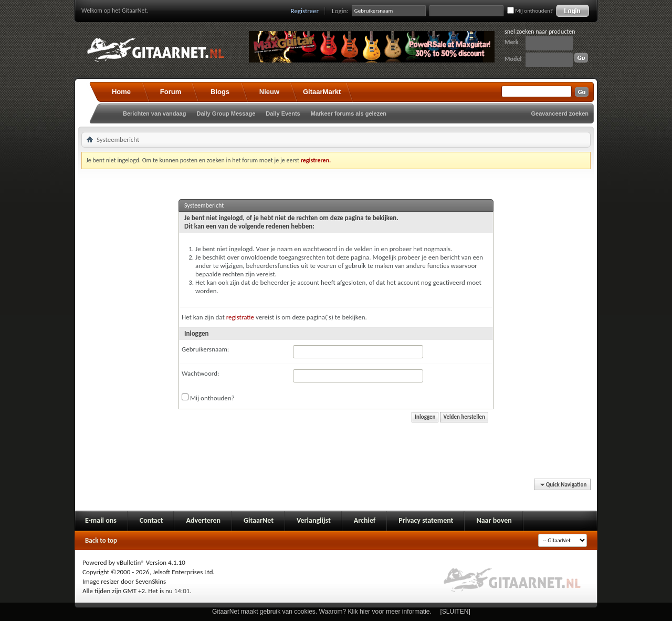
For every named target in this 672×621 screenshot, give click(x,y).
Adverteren (203, 520)
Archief (365, 520)
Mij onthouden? (530, 11)
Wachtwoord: (200, 373)
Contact (151, 520)
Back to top (101, 540)
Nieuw (269, 92)
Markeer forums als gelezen (349, 113)
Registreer (305, 11)
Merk (512, 42)
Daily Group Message (226, 113)
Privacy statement (426, 520)
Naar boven (494, 520)
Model (513, 59)
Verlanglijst (314, 520)
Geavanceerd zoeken (560, 113)
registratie (240, 317)
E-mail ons (101, 520)
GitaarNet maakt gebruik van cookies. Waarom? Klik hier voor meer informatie (321, 612)
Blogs (220, 92)
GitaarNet (259, 520)
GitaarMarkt (322, 92)
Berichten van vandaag (154, 113)
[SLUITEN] (455, 612)
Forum (171, 92)
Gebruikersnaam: (205, 349)
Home (121, 92)
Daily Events (283, 113)
